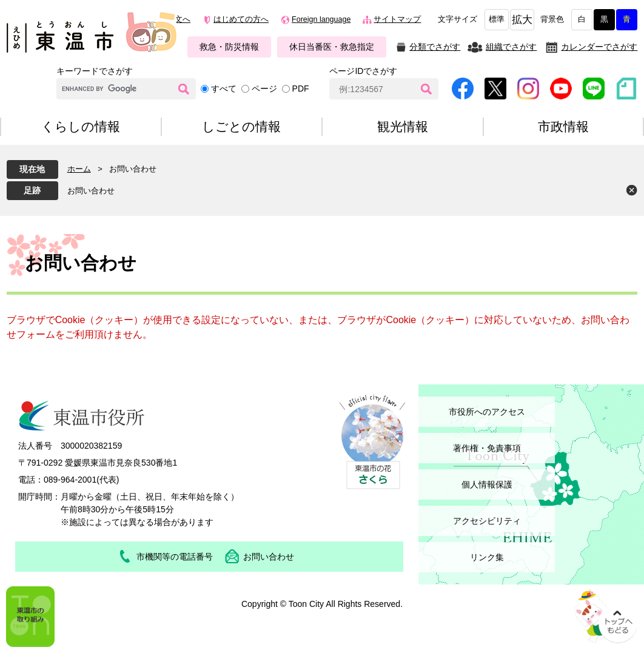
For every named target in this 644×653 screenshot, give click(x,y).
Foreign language (321, 19)
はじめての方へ (241, 19)
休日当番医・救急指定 (332, 47)
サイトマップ (397, 19)
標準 (497, 19)
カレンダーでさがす (599, 47)
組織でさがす (511, 47)
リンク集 (487, 557)
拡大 (522, 20)
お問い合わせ (91, 191)
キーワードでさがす (95, 71)
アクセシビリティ (487, 521)
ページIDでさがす (363, 71)
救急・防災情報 (229, 47)
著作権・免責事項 (487, 448)
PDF (301, 89)
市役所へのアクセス (487, 412)
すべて (224, 89)
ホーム (79, 169)
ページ (264, 89)
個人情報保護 (487, 484)
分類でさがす (435, 47)
